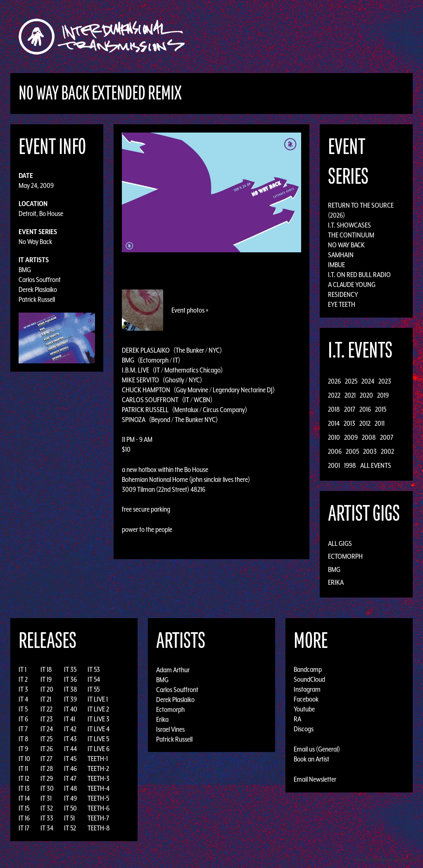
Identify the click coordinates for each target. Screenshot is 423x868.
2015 (381, 409)
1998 (350, 465)
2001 (334, 465)
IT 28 (47, 768)
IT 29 (47, 778)
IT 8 (24, 739)
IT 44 (70, 749)
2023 (385, 381)
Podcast (393, 37)
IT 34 (47, 828)
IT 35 (70, 669)
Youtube (304, 709)
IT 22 (46, 709)
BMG (25, 270)
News (335, 37)
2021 (350, 395)
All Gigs (340, 543)
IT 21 (46, 699)
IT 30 (47, 788)
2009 (351, 437)
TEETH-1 (98, 759)
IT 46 (70, 768)
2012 (365, 423)
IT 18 (46, 669)
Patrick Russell (37, 299)
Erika (336, 582)
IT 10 (24, 759)
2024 (368, 381)
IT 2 (23, 679)
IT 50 (70, 808)
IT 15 (24, 808)
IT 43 (70, 739)
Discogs (304, 729)
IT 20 (47, 689)
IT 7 (23, 729)
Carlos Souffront (40, 280)
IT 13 (24, 788)
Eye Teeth (342, 304)
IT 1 (23, 669)
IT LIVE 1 (98, 699)
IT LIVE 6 (99, 749)
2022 (334, 395)
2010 (334, 437)
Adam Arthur (173, 669)
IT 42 (70, 729)
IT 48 (71, 788)
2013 (349, 423)
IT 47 (70, 778)
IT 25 (46, 739)
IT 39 (70, 699)
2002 (387, 451)
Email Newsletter (315, 779)
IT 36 (70, 679)
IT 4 (23, 699)
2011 (380, 423)
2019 (383, 395)
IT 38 (71, 689)
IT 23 (47, 719)
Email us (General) (317, 749)
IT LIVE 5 (98, 739)
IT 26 (47, 749)
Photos (362, 37)
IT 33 (47, 818)
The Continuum (351, 235)
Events (309, 37)
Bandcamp (308, 669)
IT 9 (23, 749)
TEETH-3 (99, 778)
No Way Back (35, 242)
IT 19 (46, 679)
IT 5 (23, 709)
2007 (387, 437)
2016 (365, 409)
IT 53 (94, 669)
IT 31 (46, 798)
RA (297, 719)
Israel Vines (170, 729)
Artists (279, 37)
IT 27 (46, 759)
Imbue (336, 265)
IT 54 (94, 679)
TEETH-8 (99, 828)
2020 (366, 395)
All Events (376, 465)
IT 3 (23, 689)
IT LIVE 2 (98, 709)
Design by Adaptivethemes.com (387, 860)
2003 (370, 451)
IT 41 (70, 719)
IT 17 (24, 828)
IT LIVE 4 (99, 729)
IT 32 (47, 808)
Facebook (306, 699)
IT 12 (24, 778)
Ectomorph (345, 556)
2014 (334, 423)
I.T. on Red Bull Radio (359, 275)
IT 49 (70, 798)
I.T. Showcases (349, 225)
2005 (352, 451)
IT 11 (23, 768)
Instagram (307, 689)
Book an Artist (311, 759)
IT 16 (24, 818)
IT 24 (47, 729)
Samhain (341, 255)
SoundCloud (309, 679)
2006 (335, 451)
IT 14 (24, 798)
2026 (334, 381)
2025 (351, 381)
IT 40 (71, 709)
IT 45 (70, 759)
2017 (350, 409)
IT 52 (70, 828)
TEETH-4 (99, 788)
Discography (240, 37)
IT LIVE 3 (99, 719)
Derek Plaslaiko (38, 289)
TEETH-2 (98, 768)
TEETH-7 (98, 818)
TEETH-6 (99, 808)
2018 (334, 409)
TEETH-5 (98, 798)
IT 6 (23, 719)
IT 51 (69, 818)
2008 (369, 437)
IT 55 (94, 689)
